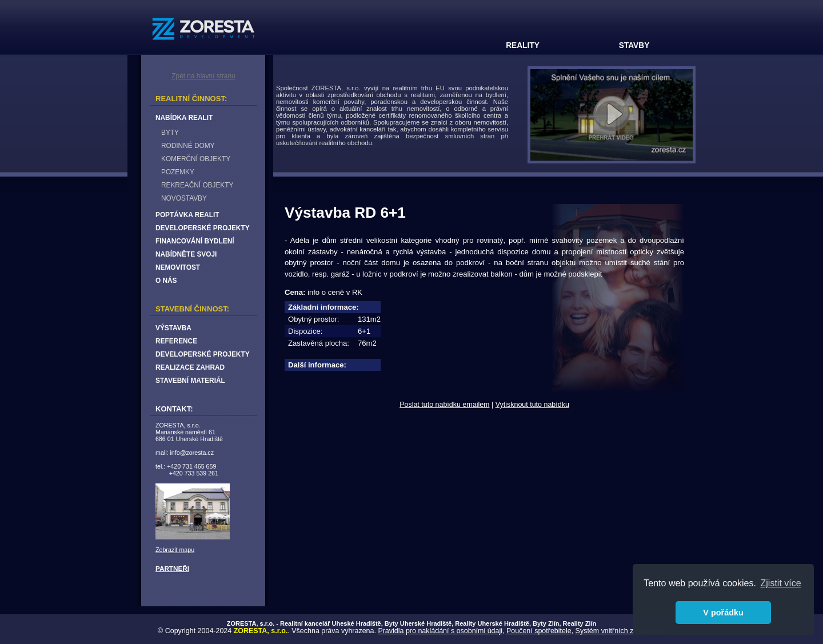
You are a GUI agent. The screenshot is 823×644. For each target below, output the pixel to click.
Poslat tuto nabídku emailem (444, 405)
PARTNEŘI (172, 568)
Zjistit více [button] (781, 583)
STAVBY (634, 45)
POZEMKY (178, 172)
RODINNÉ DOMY (188, 146)
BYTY (170, 133)
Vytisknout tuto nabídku (532, 405)
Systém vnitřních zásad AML (620, 631)
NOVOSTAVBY (184, 198)
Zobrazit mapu (175, 550)
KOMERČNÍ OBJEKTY (196, 159)
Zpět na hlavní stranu (203, 76)
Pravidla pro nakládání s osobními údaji (440, 631)
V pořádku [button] (723, 613)
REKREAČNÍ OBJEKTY (197, 185)
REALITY (523, 45)
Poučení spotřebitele (539, 631)
